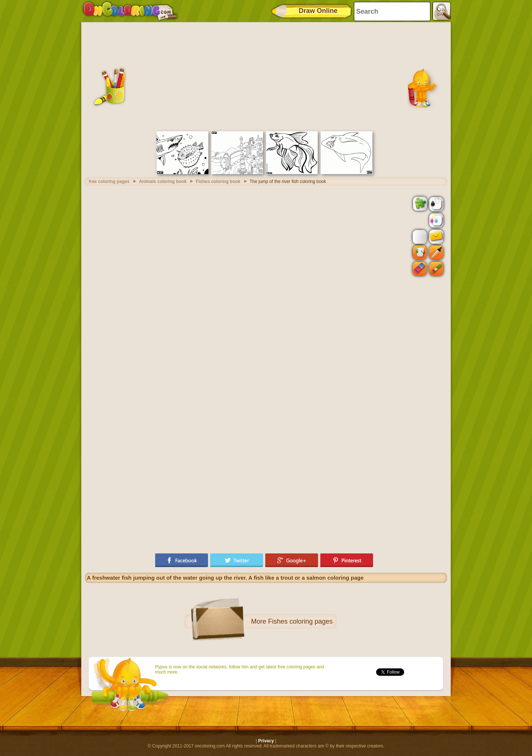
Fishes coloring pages (300, 621)
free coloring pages (109, 182)
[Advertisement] (266, 76)
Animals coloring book (163, 182)
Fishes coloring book (218, 182)
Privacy (266, 741)
